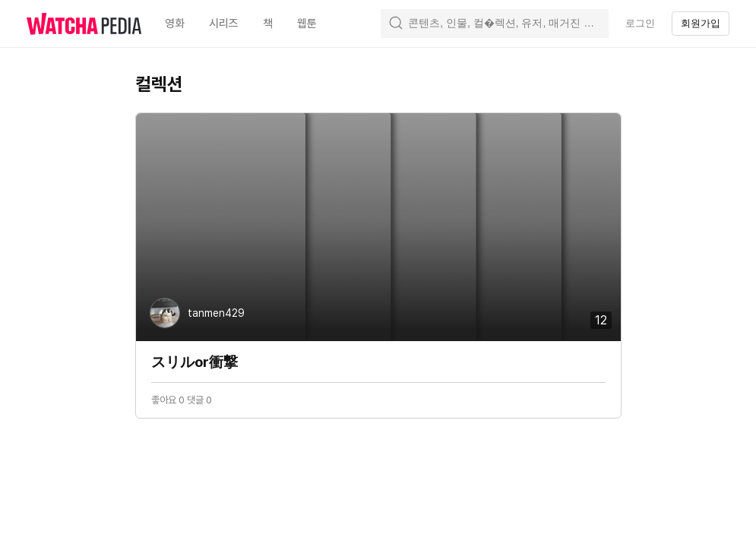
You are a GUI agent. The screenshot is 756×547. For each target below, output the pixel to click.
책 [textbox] (268, 24)
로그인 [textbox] (640, 23)
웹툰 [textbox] (307, 24)
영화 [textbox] (175, 24)
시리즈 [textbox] (224, 24)
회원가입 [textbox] (701, 23)
